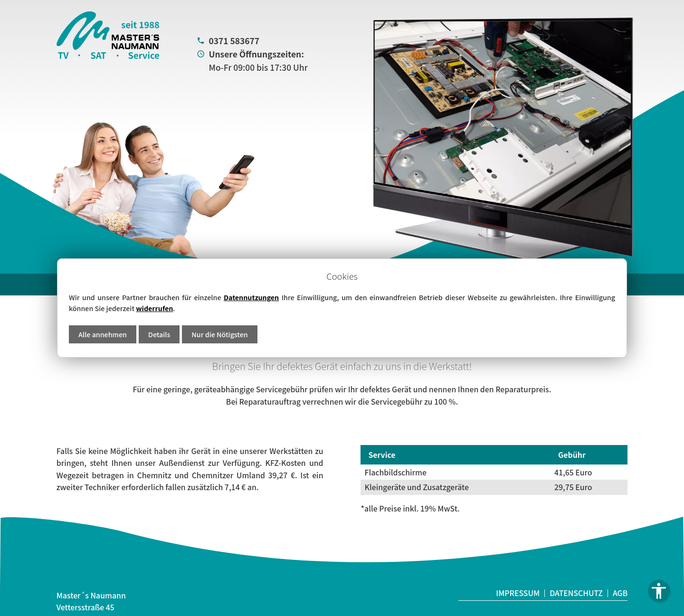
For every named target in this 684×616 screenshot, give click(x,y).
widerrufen (154, 308)
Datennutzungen (251, 297)
